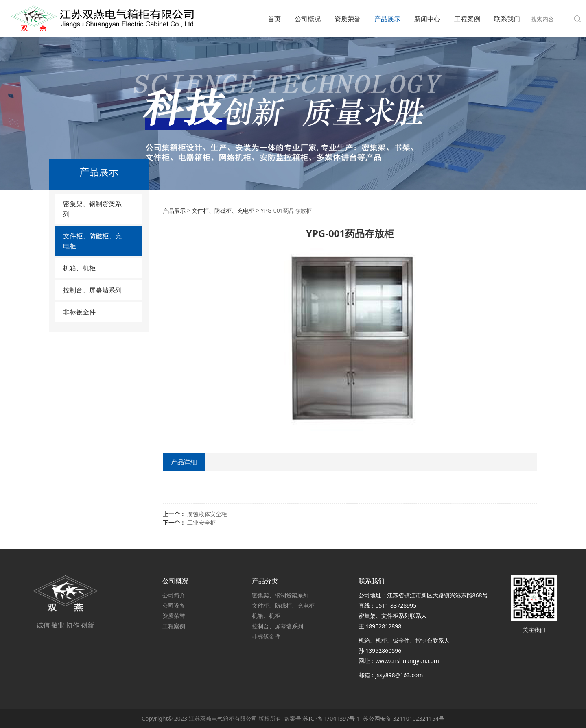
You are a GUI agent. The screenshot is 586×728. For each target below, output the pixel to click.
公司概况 (308, 19)
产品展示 (387, 19)
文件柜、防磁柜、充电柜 (92, 241)
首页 (274, 19)
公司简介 (174, 595)
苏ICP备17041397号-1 (331, 718)
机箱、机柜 (79, 268)
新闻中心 (427, 19)
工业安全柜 (201, 522)
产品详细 (184, 462)
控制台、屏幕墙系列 (92, 290)
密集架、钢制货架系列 (92, 209)
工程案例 (467, 19)
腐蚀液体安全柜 (207, 514)
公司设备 (174, 605)
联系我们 (507, 19)
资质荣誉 (348, 19)
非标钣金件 (79, 312)
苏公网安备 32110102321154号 (404, 718)
